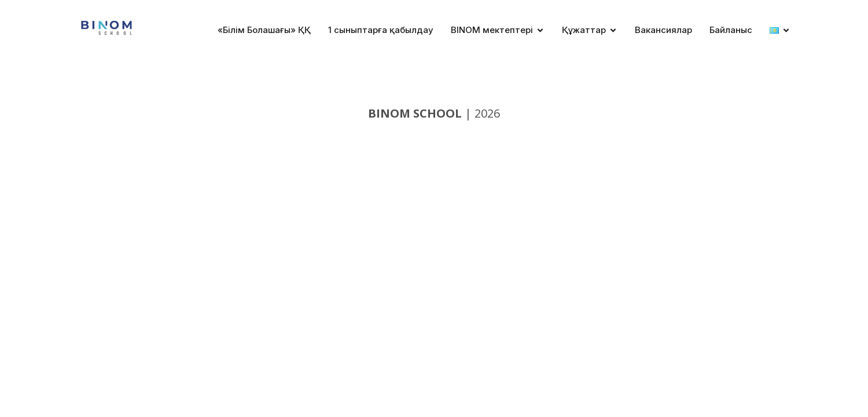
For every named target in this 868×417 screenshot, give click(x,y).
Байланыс (731, 30)
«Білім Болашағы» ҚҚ (264, 30)
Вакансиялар (663, 30)
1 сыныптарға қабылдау (381, 30)
